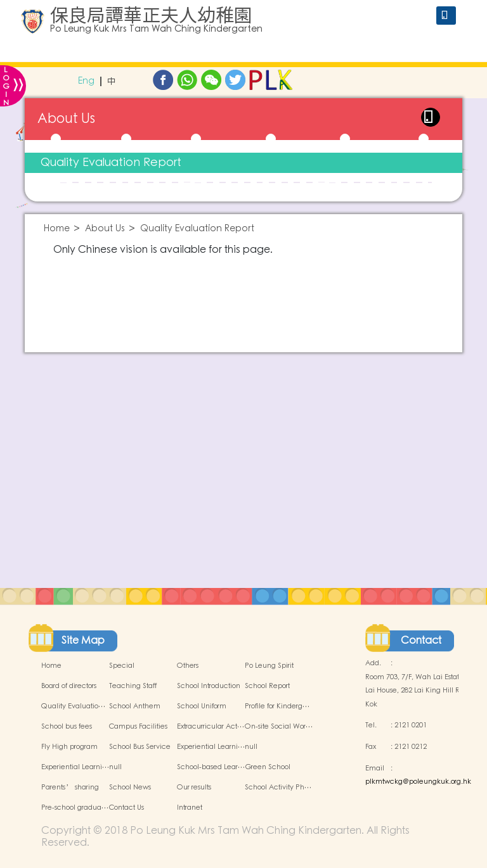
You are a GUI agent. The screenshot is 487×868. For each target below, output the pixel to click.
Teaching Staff (133, 686)
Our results (194, 788)
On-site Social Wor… (279, 727)
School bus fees (67, 727)
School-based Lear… (211, 767)
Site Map (83, 641)
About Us (105, 229)
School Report (267, 686)
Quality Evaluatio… (73, 706)
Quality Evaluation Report (111, 163)
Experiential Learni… (211, 747)
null (251, 747)
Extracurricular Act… (211, 727)
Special (122, 666)
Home (57, 229)
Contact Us (127, 808)
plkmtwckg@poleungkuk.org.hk (418, 782)
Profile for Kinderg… (277, 706)
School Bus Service (140, 747)
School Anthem (135, 706)
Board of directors (69, 686)
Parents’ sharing (70, 788)
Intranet (190, 808)
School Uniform (202, 706)
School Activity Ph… (278, 788)
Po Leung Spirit (269, 666)
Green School (268, 767)
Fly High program (69, 747)
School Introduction (209, 686)
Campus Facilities (138, 727)
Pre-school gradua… (75, 808)
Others (188, 666)
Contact (421, 641)
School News (130, 788)
